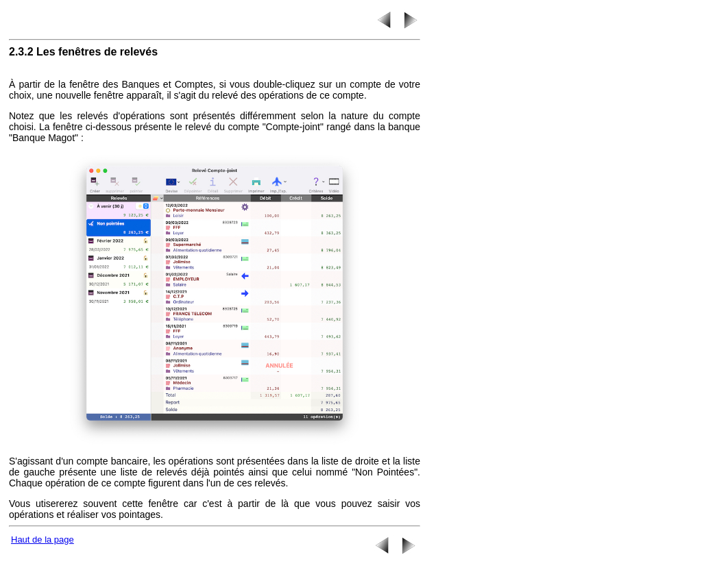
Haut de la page (43, 540)
